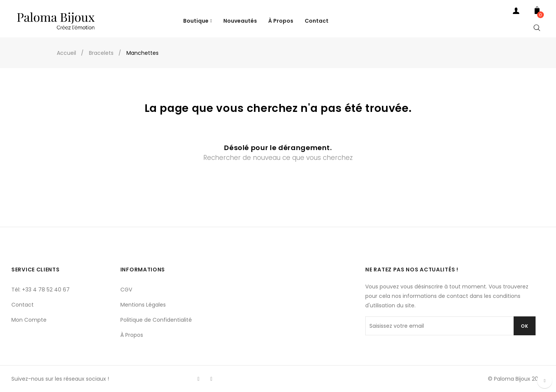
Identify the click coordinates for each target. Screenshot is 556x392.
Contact (23, 305)
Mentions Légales (143, 305)
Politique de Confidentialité (156, 320)
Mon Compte (29, 320)
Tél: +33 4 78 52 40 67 (40, 290)
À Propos (132, 335)
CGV (126, 290)
